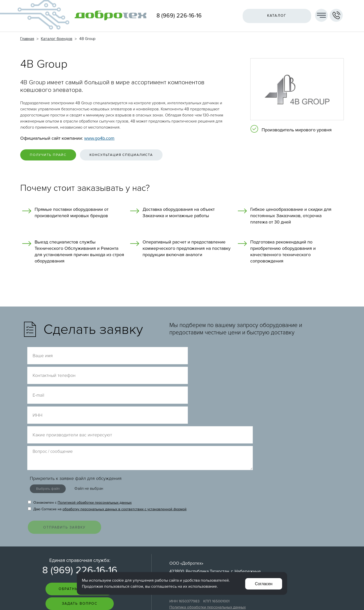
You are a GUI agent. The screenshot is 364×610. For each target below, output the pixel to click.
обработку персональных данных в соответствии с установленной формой (124, 430)
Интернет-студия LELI (310, 600)
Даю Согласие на (107, 430)
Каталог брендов (57, 39)
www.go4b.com (99, 138)
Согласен (263, 583)
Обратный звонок (80, 512)
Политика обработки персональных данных (208, 530)
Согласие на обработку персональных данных (210, 536)
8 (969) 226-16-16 (179, 16)
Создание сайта (313, 596)
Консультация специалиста (129, 155)
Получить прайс (51, 155)
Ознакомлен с (80, 423)
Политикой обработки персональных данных (95, 423)
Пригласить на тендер (80, 542)
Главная (27, 39)
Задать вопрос (80, 527)
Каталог (276, 16)
